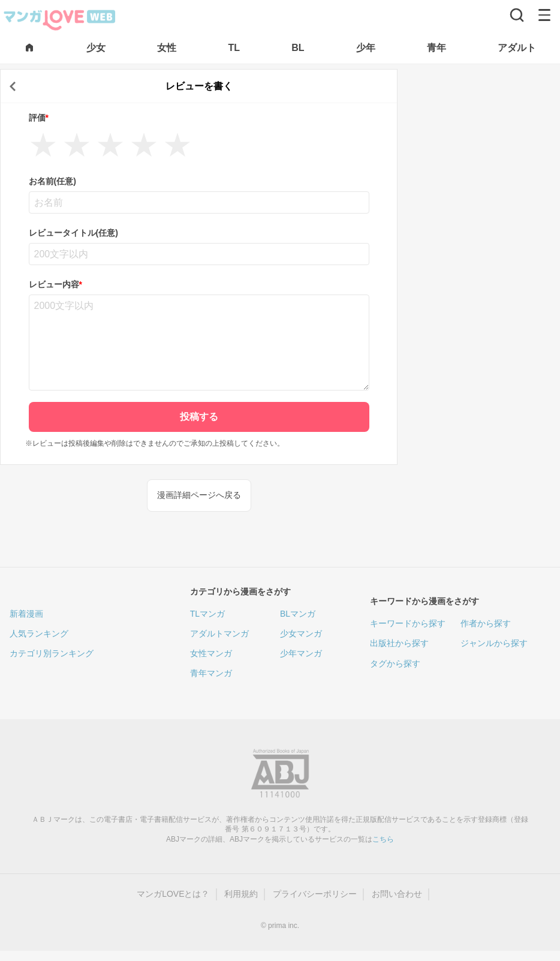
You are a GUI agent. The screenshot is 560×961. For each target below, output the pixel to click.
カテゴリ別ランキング (52, 653)
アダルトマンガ (219, 633)
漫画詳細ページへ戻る (199, 495)
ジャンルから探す (494, 643)
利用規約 (241, 894)
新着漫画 (26, 614)
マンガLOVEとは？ (173, 894)
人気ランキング (39, 633)
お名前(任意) (52, 181)
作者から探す (486, 623)
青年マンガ (211, 673)
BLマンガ (298, 614)
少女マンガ (301, 633)
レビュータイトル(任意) (73, 233)
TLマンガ (207, 614)
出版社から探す (399, 643)
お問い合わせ (397, 894)
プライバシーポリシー (315, 894)
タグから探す (395, 663)
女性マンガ (211, 653)
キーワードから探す (408, 623)
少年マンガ (301, 653)
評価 (39, 118)
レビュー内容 (55, 284)
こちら (383, 839)
